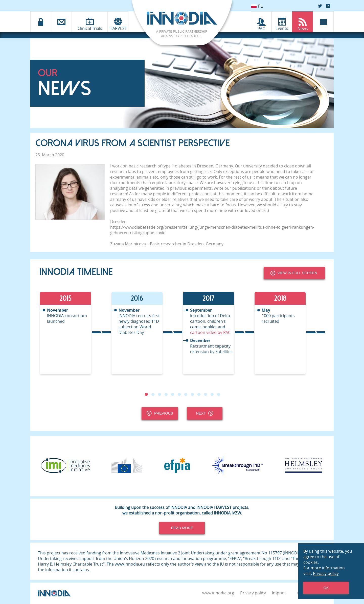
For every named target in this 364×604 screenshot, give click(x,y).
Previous (160, 413)
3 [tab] (160, 394)
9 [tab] (199, 394)
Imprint (279, 593)
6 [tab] (179, 394)
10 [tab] (206, 394)
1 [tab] (146, 394)
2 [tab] (153, 394)
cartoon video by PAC (210, 332)
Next (205, 413)
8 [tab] (192, 394)
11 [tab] (212, 394)
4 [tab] (166, 394)
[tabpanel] (75, 333)
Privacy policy (253, 593)
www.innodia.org (218, 593)
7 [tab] (186, 394)
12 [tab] (219, 394)
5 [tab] (173, 394)
